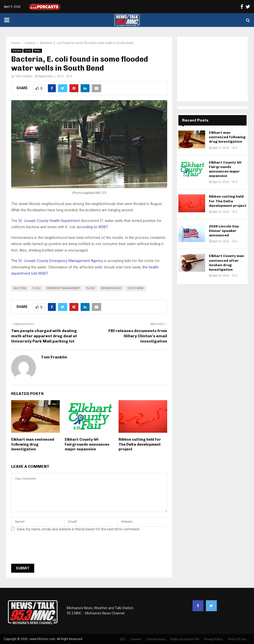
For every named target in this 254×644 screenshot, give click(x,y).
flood (91, 288)
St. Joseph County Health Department (49, 221)
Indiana (17, 51)
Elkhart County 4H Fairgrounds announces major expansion (87, 444)
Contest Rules (156, 639)
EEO (123, 639)
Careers (136, 639)
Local (28, 51)
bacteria (20, 288)
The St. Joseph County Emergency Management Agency (57, 261)
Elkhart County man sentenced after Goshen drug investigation (226, 263)
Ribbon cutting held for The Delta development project (140, 444)
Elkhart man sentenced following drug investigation (33, 444)
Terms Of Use (237, 639)
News (37, 51)
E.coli (36, 288)
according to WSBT (92, 227)
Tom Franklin (24, 76)
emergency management (63, 288)
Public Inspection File (185, 639)
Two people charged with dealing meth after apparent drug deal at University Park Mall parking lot (44, 336)
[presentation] (49, 549)
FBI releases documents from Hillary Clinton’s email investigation (138, 336)
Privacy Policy (213, 639)
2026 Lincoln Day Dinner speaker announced (224, 231)
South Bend (136, 288)
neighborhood (111, 288)
